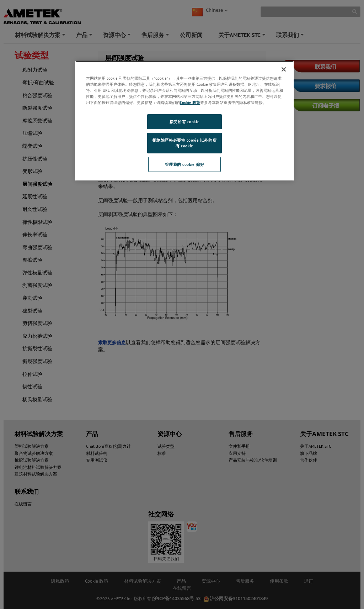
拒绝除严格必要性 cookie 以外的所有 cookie (184, 143)
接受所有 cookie (184, 122)
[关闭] (284, 69)
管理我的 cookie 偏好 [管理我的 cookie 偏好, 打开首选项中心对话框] (185, 164)
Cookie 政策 (190, 102)
